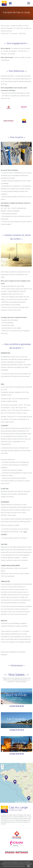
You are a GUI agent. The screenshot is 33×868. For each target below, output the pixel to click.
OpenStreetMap (24, 802)
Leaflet (17, 802)
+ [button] (2, 765)
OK (28, 866)
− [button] (2, 768)
